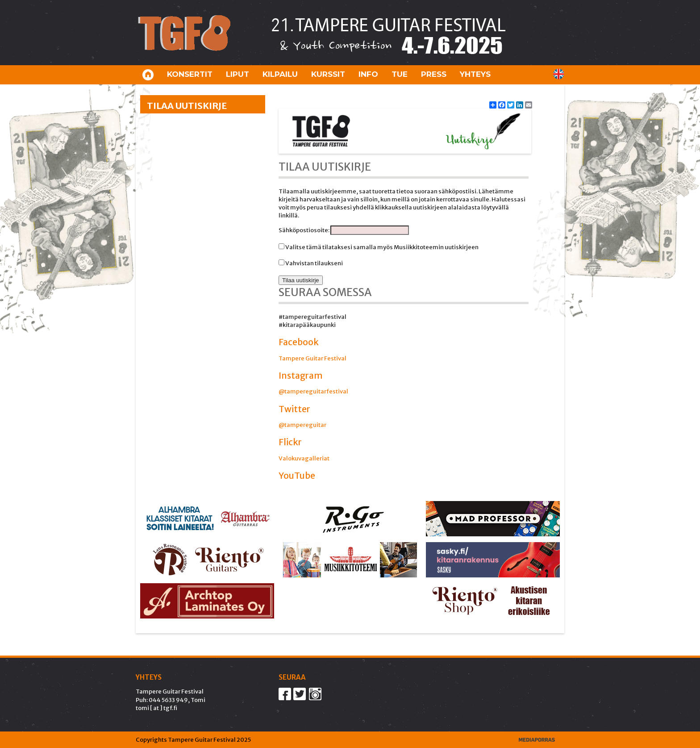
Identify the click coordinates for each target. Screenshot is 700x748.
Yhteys (475, 74)
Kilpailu (280, 74)
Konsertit (190, 74)
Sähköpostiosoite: (304, 230)
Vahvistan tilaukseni (314, 263)
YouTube (297, 476)
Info (368, 74)
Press (434, 74)
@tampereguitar (302, 425)
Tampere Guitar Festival (312, 358)
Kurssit (328, 74)
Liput (237, 74)
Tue (400, 74)
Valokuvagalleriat (304, 458)
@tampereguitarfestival (313, 391)
